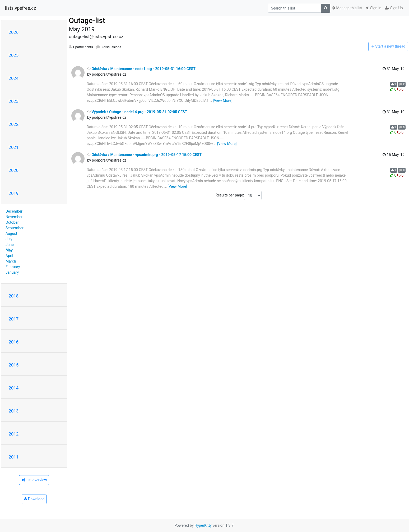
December (14, 211)
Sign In (374, 8)
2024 (14, 78)
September (15, 228)
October (12, 222)
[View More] (223, 100)
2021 (14, 147)
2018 (14, 296)
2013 (14, 411)
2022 (14, 124)
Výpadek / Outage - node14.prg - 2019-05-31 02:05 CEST (137, 112)
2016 (14, 342)
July (9, 239)
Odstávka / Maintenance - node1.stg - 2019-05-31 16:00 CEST (141, 69)
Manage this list (347, 8)
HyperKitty (203, 525)
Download (34, 499)
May (9, 250)
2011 (14, 457)
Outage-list (87, 20)
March (11, 261)
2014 (14, 388)
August (11, 233)
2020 (14, 170)
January (12, 272)
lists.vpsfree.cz (20, 8)
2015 (14, 365)
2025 (14, 55)
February (13, 267)
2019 (14, 193)
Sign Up (394, 8)
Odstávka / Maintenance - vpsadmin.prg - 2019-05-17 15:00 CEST (144, 155)
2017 (14, 319)
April (9, 256)
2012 (14, 434)
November (14, 217)
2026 (14, 32)
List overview (34, 480)
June (10, 245)
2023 (14, 101)
